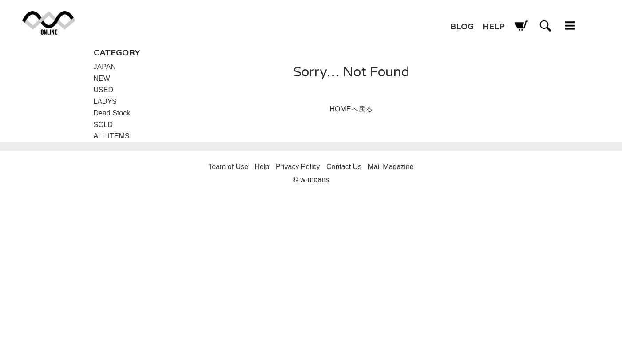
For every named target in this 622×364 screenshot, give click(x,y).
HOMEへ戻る (351, 109)
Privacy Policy (298, 167)
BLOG (462, 27)
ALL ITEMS (112, 136)
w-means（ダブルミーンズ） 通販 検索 (545, 26)
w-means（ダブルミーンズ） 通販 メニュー (570, 26)
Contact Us (344, 167)
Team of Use (228, 167)
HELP (493, 27)
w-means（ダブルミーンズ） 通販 (49, 23)
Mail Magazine (391, 167)
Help (262, 167)
